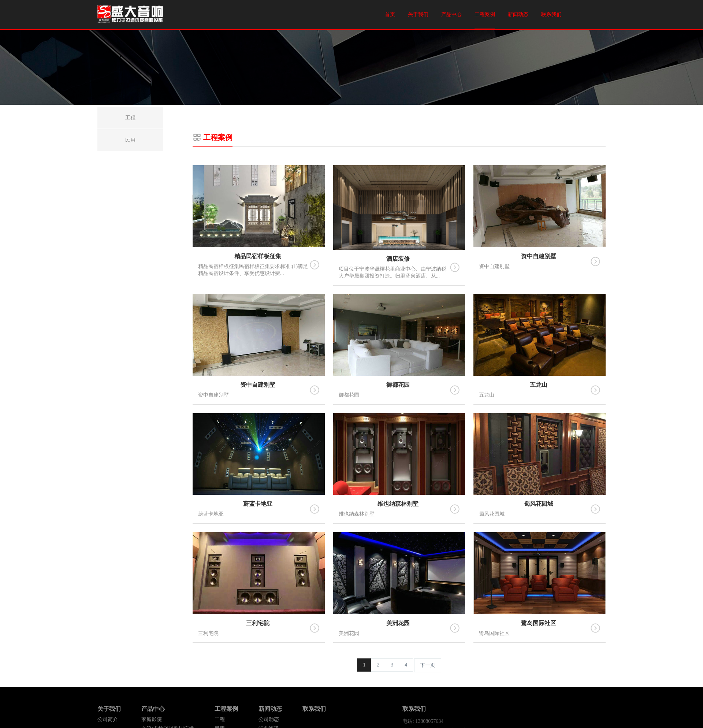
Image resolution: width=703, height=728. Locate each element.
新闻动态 (518, 14)
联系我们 (551, 14)
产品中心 (451, 14)
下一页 (428, 665)
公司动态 (269, 719)
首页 (390, 14)
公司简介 (108, 719)
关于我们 (418, 14)
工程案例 (485, 14)
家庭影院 (152, 719)
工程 (220, 719)
